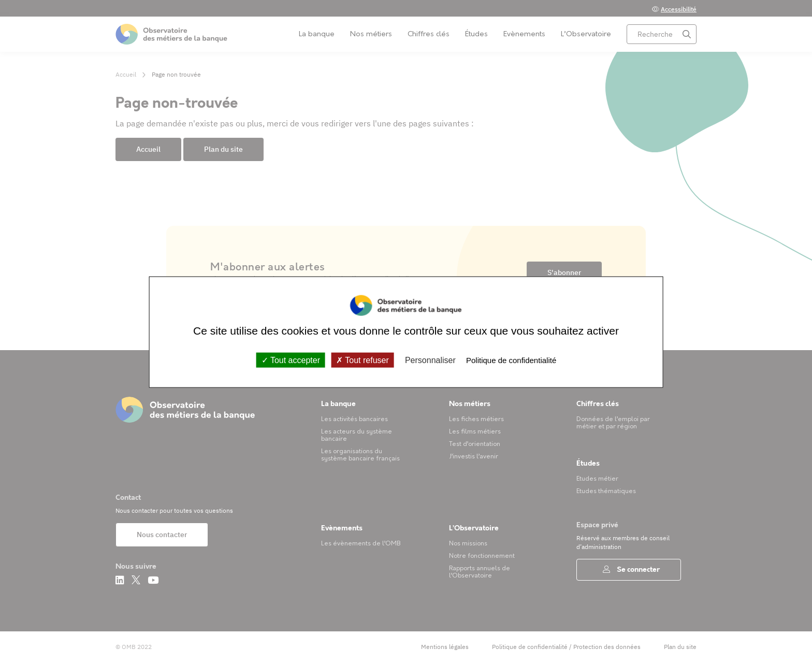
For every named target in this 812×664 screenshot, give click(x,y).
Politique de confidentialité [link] (511, 360)
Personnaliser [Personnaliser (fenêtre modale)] (430, 360)
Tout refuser (363, 360)
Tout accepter (291, 360)
